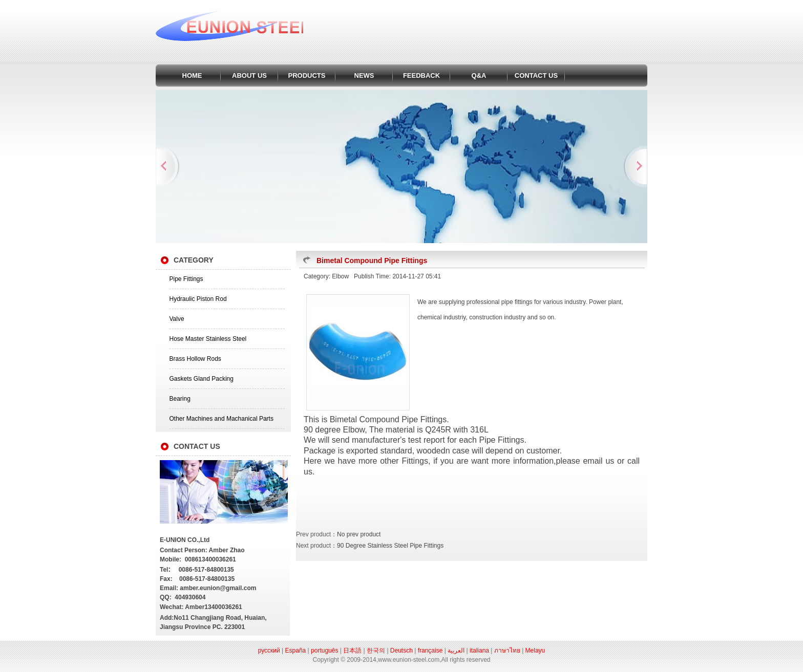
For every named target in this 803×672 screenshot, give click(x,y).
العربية (456, 651)
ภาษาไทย (507, 651)
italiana (479, 651)
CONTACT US (536, 75)
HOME (192, 75)
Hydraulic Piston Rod (198, 299)
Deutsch (401, 651)
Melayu (535, 651)
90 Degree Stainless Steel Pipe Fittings (390, 546)
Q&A (479, 75)
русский (269, 651)
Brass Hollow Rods (195, 359)
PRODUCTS (307, 75)
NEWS (364, 75)
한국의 (376, 651)
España (296, 651)
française (430, 651)
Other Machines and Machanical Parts (221, 419)
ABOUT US (249, 75)
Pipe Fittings (186, 279)
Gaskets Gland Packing (202, 379)
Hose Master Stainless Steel (208, 339)
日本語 (352, 651)
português (324, 651)
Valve (177, 319)
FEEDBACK (421, 75)
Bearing (180, 399)
